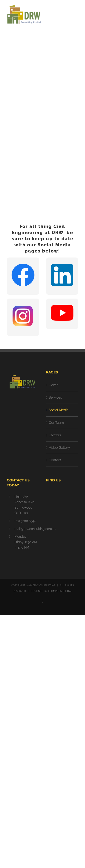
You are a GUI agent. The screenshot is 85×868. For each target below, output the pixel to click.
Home (54, 385)
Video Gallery (59, 448)
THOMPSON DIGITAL (60, 591)
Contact (55, 460)
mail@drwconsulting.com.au (27, 529)
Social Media (59, 410)
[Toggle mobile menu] (77, 13)
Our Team (56, 423)
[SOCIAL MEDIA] (42, 119)
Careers (55, 435)
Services (55, 397)
